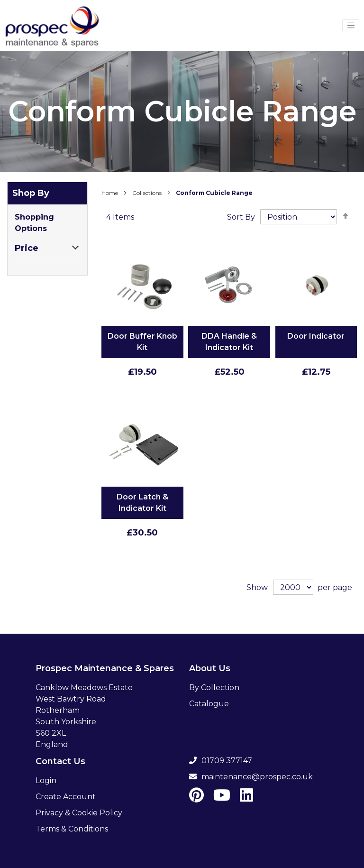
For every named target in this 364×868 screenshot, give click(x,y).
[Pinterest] (196, 798)
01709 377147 (221, 761)
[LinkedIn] (246, 798)
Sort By (241, 217)
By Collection (214, 688)
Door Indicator (316, 336)
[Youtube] (222, 798)
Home (110, 193)
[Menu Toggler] (351, 26)
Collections (148, 193)
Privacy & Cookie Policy (79, 813)
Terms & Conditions (72, 829)
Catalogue (209, 704)
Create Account (66, 797)
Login (46, 780)
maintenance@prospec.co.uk (251, 777)
